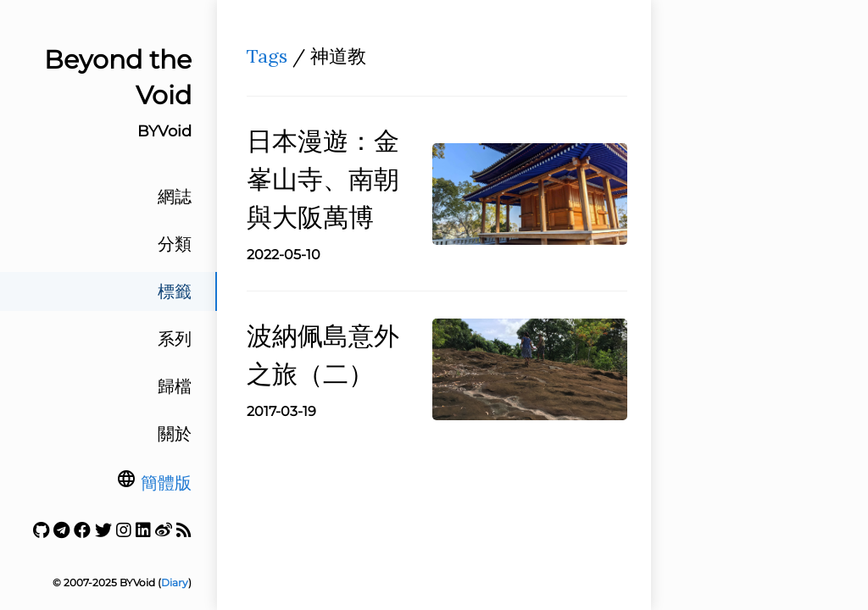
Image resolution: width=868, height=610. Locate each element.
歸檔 (175, 386)
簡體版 (166, 483)
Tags (267, 56)
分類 (175, 244)
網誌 (175, 197)
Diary (175, 582)
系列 (175, 339)
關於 (175, 434)
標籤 (175, 291)
